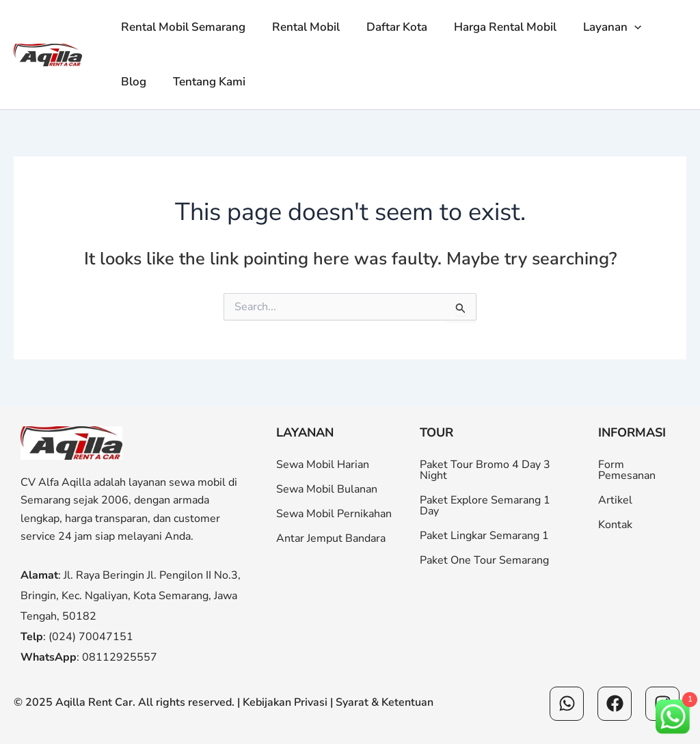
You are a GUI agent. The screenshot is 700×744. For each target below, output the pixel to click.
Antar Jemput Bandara (331, 538)
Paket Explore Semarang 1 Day (485, 506)
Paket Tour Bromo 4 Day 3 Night (485, 470)
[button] (619, 27)
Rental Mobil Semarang (181, 27)
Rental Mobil (300, 27)
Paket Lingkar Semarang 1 (484, 536)
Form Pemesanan (627, 470)
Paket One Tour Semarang (484, 560)
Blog (132, 82)
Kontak (615, 525)
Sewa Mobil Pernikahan (334, 514)
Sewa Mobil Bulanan (327, 489)
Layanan (596, 27)
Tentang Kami (204, 82)
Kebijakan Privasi (285, 702)
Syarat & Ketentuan (385, 702)
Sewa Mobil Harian (323, 465)
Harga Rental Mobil (493, 27)
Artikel (615, 500)
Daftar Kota (388, 27)
